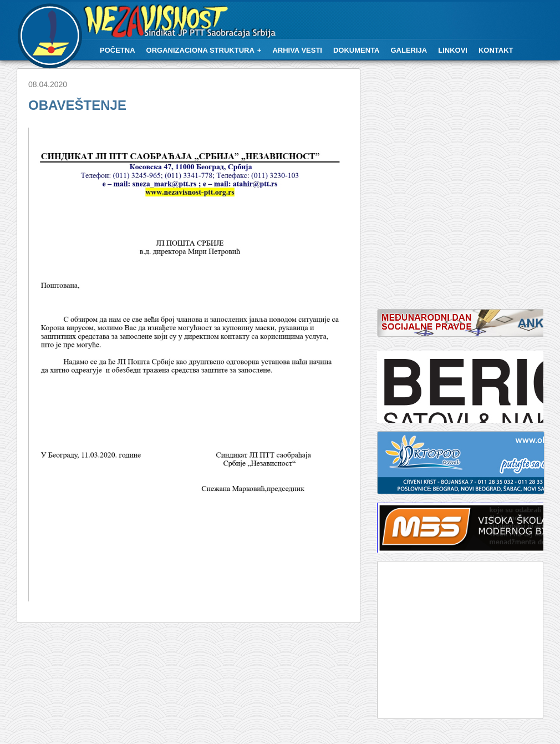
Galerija (409, 50)
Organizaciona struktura (200, 50)
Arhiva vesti (297, 50)
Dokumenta (357, 50)
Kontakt (496, 50)
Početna (118, 50)
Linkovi (453, 50)
